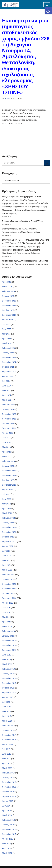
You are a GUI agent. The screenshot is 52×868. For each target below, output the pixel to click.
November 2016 (9, 787)
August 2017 (8, 744)
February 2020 (8, 631)
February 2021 (8, 575)
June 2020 (7, 612)
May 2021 (6, 560)
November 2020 (9, 589)
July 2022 (6, 494)
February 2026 (8, 291)
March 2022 (7, 513)
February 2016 (8, 820)
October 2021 (8, 537)
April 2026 (6, 282)
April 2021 (6, 565)
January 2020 (8, 636)
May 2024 (6, 390)
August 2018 (8, 697)
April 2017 (6, 763)
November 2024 (9, 362)
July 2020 (6, 608)
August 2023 (8, 433)
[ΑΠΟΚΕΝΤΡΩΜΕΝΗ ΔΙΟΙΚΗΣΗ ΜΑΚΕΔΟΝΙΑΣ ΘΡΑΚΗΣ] (10, 5)
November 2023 (9, 419)
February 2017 (8, 773)
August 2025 (8, 320)
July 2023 (6, 438)
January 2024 (8, 409)
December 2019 (9, 641)
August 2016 (8, 801)
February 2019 (8, 669)
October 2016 (8, 792)
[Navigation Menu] (47, 5)
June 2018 (7, 707)
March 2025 (7, 343)
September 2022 (9, 485)
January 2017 (8, 777)
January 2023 (8, 466)
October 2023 (8, 424)
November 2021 (9, 532)
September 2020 (9, 598)
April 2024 (6, 395)
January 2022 (8, 523)
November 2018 (9, 683)
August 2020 (8, 603)
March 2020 (7, 626)
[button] (48, 11)
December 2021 (9, 527)
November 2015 (9, 834)
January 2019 (8, 674)
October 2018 (8, 688)
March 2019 (7, 664)
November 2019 (9, 645)
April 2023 (6, 452)
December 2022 (9, 471)
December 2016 (9, 782)
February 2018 (8, 726)
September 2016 (9, 796)
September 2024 (9, 372)
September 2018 (9, 693)
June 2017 (7, 754)
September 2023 (9, 428)
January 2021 (8, 579)
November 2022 (9, 475)
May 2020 (6, 617)
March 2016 (7, 815)
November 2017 (9, 740)
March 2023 (7, 457)
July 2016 (6, 806)
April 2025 (6, 339)
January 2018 (8, 730)
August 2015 (8, 839)
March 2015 (7, 853)
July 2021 (6, 551)
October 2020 (8, 593)
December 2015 (9, 829)
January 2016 (8, 825)
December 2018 (9, 678)
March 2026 (7, 287)
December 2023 (9, 414)
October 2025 (8, 310)
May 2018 (6, 711)
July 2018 (6, 702)
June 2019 (7, 655)
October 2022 (8, 480)
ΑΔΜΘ (7, 98)
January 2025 (8, 353)
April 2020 (6, 622)
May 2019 (6, 660)
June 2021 (7, 556)
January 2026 (8, 296)
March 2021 (7, 570)
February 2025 (8, 348)
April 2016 (6, 811)
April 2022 (6, 508)
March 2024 (7, 400)
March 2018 (7, 721)
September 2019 (9, 650)
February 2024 (8, 405)
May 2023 (6, 447)
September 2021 (9, 542)
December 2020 (9, 584)
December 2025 (9, 301)
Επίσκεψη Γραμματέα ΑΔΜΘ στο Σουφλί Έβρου (23, 221)
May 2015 (6, 844)
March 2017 (7, 768)
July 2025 (6, 324)
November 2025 (9, 306)
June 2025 (7, 329)
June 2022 (7, 499)
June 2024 (7, 386)
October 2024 (8, 367)
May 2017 (6, 759)
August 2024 (8, 376)
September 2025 (9, 315)
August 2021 (8, 546)
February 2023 (8, 461)
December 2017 (9, 735)
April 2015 (6, 848)
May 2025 (6, 334)
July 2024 (6, 381)
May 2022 (6, 504)
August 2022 (8, 490)
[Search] (23, 163)
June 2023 (7, 442)
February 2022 (8, 518)
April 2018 (6, 716)
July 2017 (6, 749)
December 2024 (9, 357)
